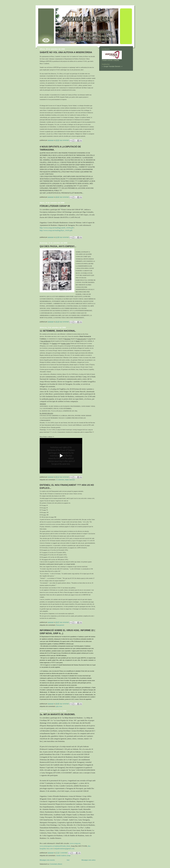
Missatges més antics (88, 860)
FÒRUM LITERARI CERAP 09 (55, 206)
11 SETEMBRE (60, 480)
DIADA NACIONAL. (70, 480)
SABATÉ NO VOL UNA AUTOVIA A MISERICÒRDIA (66, 52)
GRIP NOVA (59, 706)
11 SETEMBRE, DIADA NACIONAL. (58, 331)
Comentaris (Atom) (56, 864)
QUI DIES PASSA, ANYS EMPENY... (58, 246)
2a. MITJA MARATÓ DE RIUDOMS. (58, 714)
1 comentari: (64, 853)
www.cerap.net (75, 843)
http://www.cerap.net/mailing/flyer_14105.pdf (56, 230)
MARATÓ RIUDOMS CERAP (63, 855)
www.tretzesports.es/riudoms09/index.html (55, 846)
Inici (68, 860)
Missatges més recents (47, 860)
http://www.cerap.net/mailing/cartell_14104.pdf (57, 228)
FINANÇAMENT (60, 625)
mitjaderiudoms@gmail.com (64, 849)
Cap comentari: (65, 140)
